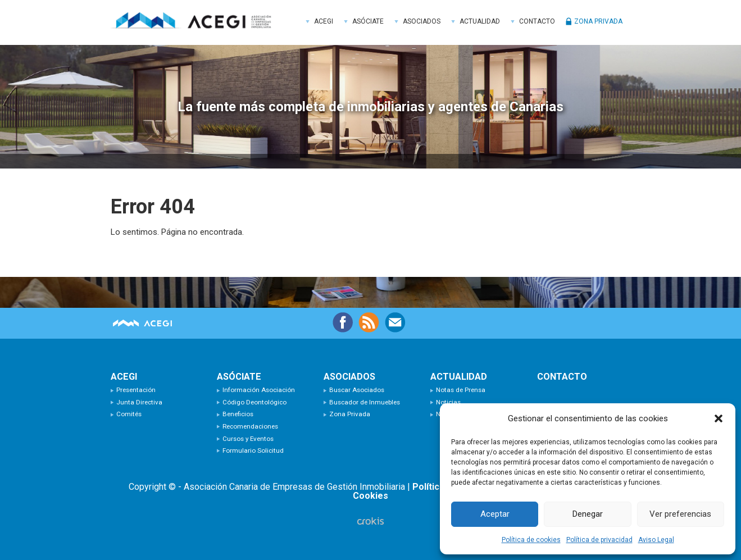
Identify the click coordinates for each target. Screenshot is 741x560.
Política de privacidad (599, 540)
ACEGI (195, 22)
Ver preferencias (680, 514)
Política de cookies (531, 540)
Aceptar (495, 514)
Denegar (588, 514)
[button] (719, 418)
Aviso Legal (656, 540)
